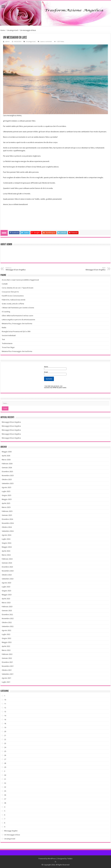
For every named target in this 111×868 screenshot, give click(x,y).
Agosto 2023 (6, 583)
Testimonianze (7, 343)
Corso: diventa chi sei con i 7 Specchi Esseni (18, 288)
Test (3, 339)
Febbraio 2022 (7, 654)
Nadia (4, 328)
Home (3, 30)
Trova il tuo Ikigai (8, 347)
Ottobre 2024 (7, 527)
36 (5, 795)
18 (5, 724)
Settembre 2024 (8, 531)
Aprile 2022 (6, 646)
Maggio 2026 (7, 452)
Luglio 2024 (6, 539)
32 (5, 783)
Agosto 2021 (6, 678)
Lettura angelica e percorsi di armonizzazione (18, 320)
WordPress (52, 859)
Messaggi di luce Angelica (19, 269)
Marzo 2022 (6, 650)
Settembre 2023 (8, 579)
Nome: (46, 367)
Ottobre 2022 (7, 622)
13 (5, 712)
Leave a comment (46, 42)
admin (7, 42)
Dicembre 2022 (7, 615)
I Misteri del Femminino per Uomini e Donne (18, 308)
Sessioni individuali (9, 335)
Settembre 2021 (8, 674)
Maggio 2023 (7, 595)
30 (5, 775)
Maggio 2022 (7, 642)
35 (5, 791)
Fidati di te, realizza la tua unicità (14, 300)
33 (5, 787)
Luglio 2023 (6, 587)
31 (5, 779)
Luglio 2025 (6, 491)
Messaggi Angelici (11, 831)
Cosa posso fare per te (10, 292)
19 (5, 728)
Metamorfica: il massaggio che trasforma (17, 351)
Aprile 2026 (6, 456)
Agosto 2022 (6, 630)
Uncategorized (12, 30)
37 (5, 799)
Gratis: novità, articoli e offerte (13, 304)
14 (5, 716)
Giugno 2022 (6, 638)
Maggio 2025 (7, 499)
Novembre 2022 (8, 618)
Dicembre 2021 (7, 662)
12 (5, 708)
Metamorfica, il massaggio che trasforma (17, 324)
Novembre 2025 (8, 476)
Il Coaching (6, 312)
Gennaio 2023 (7, 611)
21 (5, 735)
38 (5, 803)
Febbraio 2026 (7, 464)
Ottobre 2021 (7, 670)
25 (5, 751)
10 (5, 700)
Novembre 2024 (8, 523)
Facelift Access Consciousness (13, 296)
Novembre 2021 (8, 666)
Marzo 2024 (6, 555)
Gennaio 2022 (7, 658)
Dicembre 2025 (7, 472)
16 (5, 720)
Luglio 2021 (6, 682)
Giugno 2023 (6, 591)
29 (5, 767)
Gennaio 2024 (7, 563)
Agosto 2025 (6, 487)
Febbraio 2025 (7, 511)
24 (5, 747)
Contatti (5, 284)
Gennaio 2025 (7, 515)
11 (5, 704)
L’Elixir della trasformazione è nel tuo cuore (17, 316)
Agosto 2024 (6, 535)
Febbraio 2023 (7, 607)
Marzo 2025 (6, 507)
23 (5, 743)
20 (5, 731)
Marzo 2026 (6, 460)
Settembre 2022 (8, 626)
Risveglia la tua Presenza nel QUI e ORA (16, 332)
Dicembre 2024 (7, 519)
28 (5, 763)
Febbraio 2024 (7, 559)
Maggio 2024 (7, 547)
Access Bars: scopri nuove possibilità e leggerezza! (20, 280)
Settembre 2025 (8, 483)
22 (5, 739)
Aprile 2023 (6, 599)
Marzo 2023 (6, 603)
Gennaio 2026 (7, 468)
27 (5, 759)
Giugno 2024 (6, 543)
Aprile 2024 (6, 551)
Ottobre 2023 (7, 575)
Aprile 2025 (6, 503)
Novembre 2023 (8, 571)
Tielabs (70, 859)
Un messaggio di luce (12, 835)
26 (5, 755)
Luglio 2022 (6, 634)
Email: (46, 372)
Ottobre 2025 (7, 479)
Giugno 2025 (6, 495)
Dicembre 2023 (7, 567)
